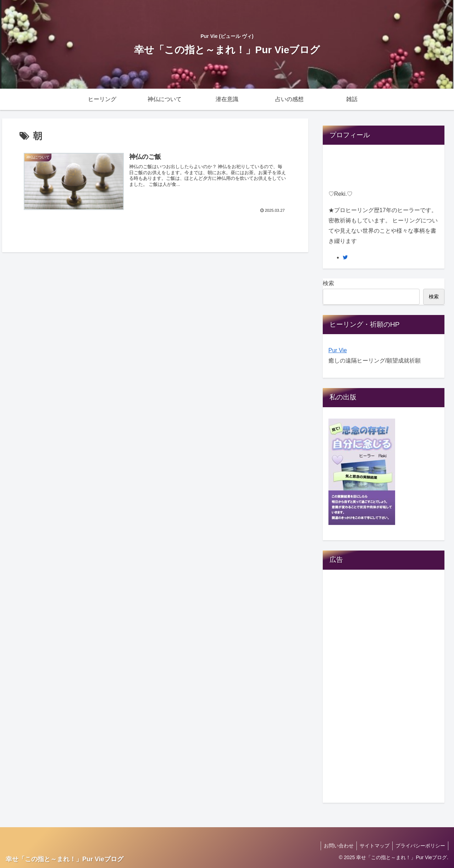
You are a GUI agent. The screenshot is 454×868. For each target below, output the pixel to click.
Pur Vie (338, 350)
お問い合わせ (335, 846)
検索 (328, 283)
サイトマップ (372, 846)
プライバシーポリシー (420, 846)
